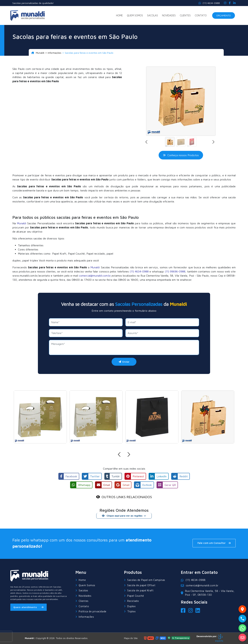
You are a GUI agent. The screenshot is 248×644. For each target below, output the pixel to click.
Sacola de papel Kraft (140, 590)
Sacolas (153, 15)
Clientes (185, 15)
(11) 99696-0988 (175, 271)
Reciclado (133, 601)
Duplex (131, 606)
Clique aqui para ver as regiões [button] (122, 516)
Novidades (169, 15)
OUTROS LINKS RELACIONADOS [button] (127, 497)
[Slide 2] (181, 142)
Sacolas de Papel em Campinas (146, 580)
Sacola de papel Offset (141, 585)
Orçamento (224, 15)
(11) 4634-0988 (209, 3)
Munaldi (38, 53)
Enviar (124, 362)
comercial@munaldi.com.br (95, 276)
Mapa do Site (131, 638)
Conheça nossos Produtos (181, 155)
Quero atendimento (29, 607)
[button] (147, 142)
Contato (201, 15)
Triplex (131, 611)
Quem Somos (135, 15)
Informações (55, 53)
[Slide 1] (170, 142)
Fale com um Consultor (214, 543)
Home (119, 15)
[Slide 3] (192, 142)
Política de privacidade (93, 611)
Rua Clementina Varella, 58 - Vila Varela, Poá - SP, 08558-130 (208, 593)
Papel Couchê (136, 596)
